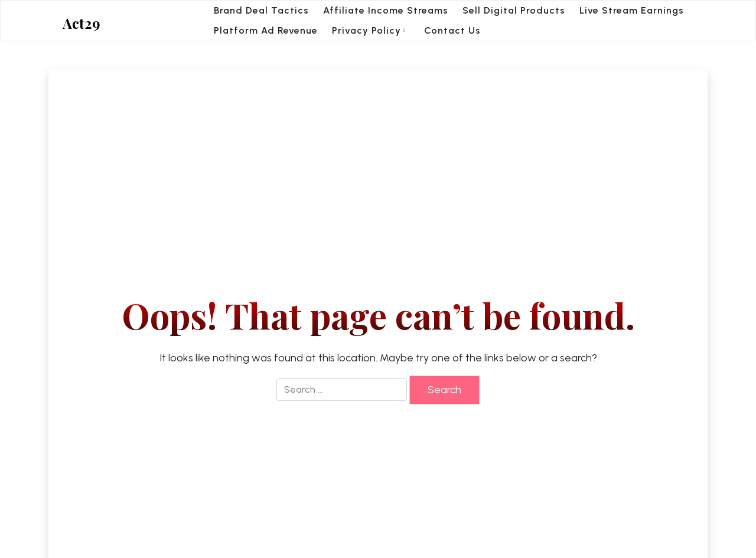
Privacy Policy (366, 30)
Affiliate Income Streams (386, 10)
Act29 (82, 23)
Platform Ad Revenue (266, 30)
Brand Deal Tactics (261, 10)
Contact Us (452, 30)
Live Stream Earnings (632, 10)
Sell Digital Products (514, 10)
